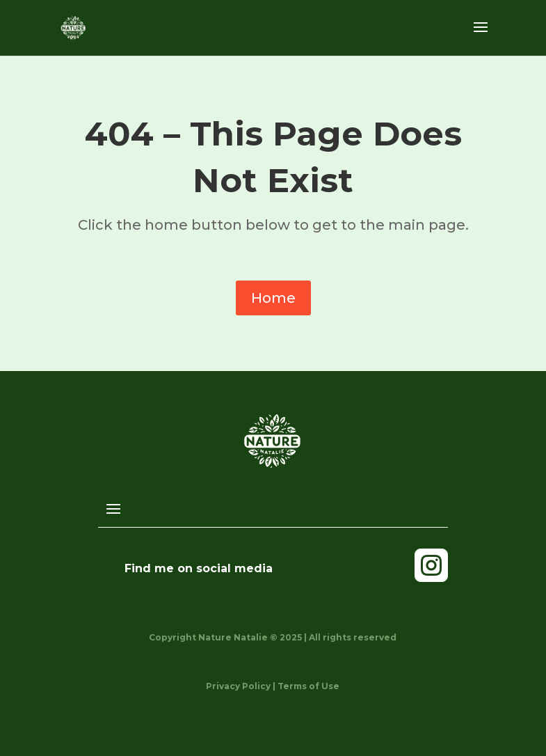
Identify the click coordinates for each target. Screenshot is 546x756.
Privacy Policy (238, 686)
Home (273, 298)
